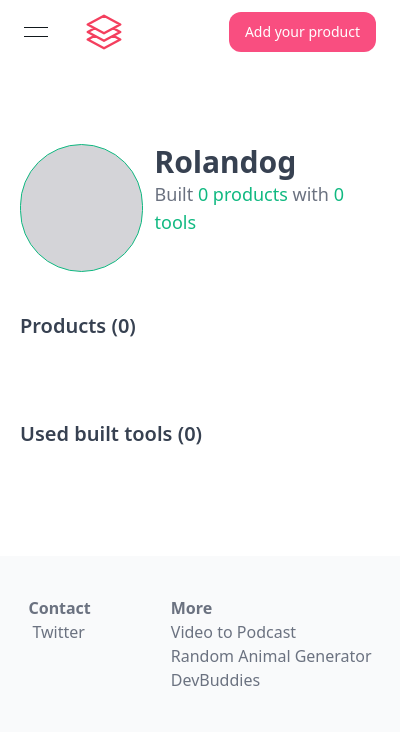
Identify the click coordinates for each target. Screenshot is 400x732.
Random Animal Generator (271, 656)
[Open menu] (36, 32)
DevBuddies (215, 680)
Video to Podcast (233, 632)
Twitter (58, 632)
